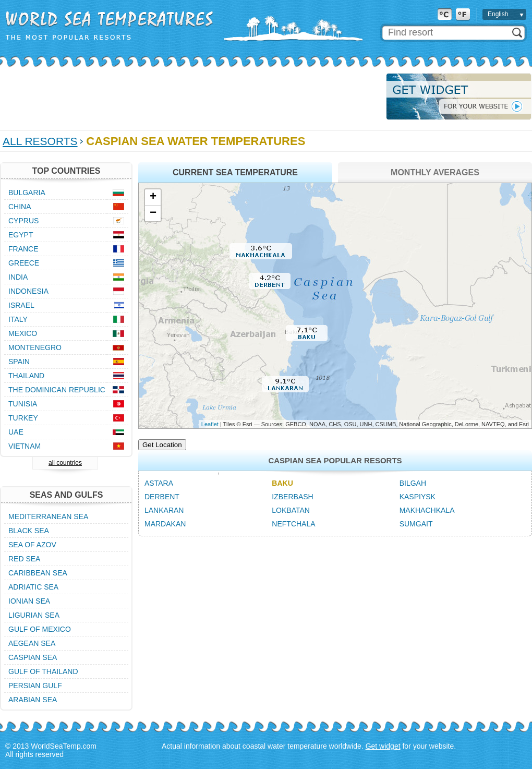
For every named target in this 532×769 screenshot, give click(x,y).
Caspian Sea (33, 657)
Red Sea (24, 559)
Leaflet (210, 424)
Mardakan (165, 524)
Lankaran (164, 510)
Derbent (162, 497)
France (23, 249)
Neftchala (293, 524)
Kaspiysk (418, 497)
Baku (282, 483)
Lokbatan (291, 510)
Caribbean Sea (38, 573)
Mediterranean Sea (48, 516)
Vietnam (25, 446)
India (18, 277)
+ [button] (153, 197)
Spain (19, 362)
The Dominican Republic (57, 390)
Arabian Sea (33, 700)
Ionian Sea (29, 601)
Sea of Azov (32, 545)
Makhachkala (427, 510)
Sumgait (416, 524)
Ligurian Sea (34, 615)
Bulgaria (27, 193)
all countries (65, 463)
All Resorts (40, 141)
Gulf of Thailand (43, 671)
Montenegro (35, 347)
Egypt (21, 235)
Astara (159, 483)
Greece (24, 263)
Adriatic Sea (33, 587)
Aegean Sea (32, 643)
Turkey (23, 418)
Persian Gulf (35, 686)
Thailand (26, 376)
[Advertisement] (190, 97)
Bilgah (413, 483)
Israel (21, 305)
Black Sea (29, 531)
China (20, 207)
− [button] (153, 213)
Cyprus (23, 221)
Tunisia (23, 404)
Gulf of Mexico (40, 629)
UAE (16, 432)
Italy (18, 319)
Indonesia (28, 291)
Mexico (23, 333)
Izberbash (292, 497)
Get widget (383, 746)
